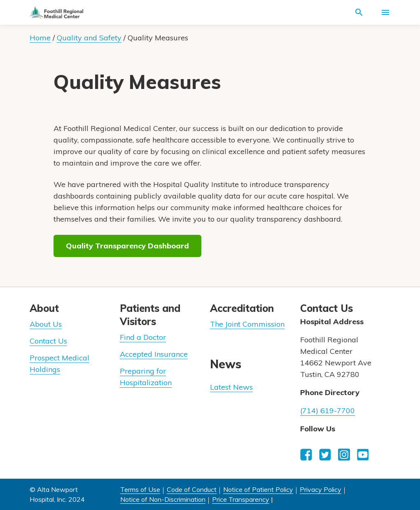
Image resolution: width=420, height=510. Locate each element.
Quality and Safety (89, 38)
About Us (46, 324)
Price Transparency (241, 499)
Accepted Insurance (154, 354)
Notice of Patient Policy (258, 489)
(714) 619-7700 (328, 411)
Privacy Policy (321, 489)
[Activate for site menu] (385, 12)
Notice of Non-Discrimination (163, 499)
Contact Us (48, 341)
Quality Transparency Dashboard (127, 246)
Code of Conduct (192, 489)
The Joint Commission (247, 324)
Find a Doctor (143, 337)
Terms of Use (140, 489)
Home (40, 38)
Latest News (231, 387)
